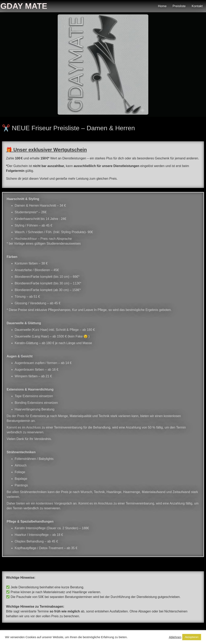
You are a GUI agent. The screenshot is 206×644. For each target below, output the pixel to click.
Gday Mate (24, 6)
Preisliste (179, 6)
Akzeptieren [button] (192, 637)
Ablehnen (175, 637)
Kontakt (197, 6)
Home (162, 6)
